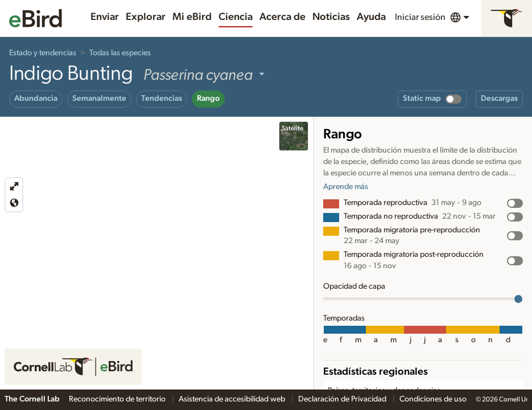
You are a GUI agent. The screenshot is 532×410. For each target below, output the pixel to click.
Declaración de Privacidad (343, 399)
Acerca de (283, 17)
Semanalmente (99, 99)
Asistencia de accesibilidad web (233, 399)
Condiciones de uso (433, 399)
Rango (208, 99)
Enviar (105, 17)
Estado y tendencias (43, 53)
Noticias (331, 17)
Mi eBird (192, 17)
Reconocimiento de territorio (118, 399)
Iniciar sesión (420, 17)
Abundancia (36, 99)
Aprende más (346, 187)
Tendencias (162, 99)
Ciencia (236, 17)
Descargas (499, 99)
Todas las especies (120, 53)
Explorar (146, 17)
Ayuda (371, 17)
